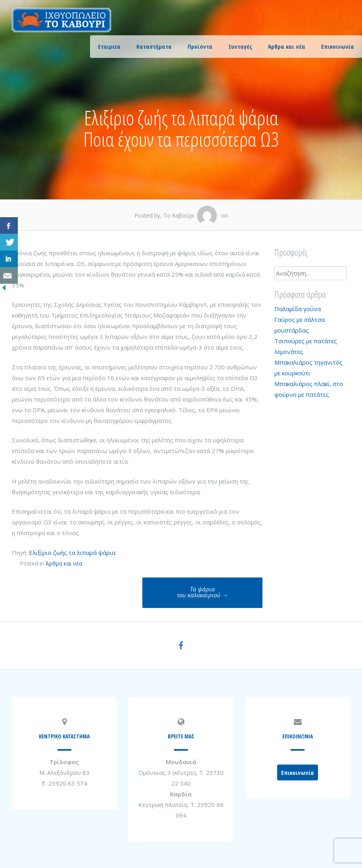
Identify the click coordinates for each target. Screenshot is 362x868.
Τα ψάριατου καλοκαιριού (202, 592)
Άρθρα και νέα (287, 46)
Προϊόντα (200, 46)
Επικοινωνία (338, 46)
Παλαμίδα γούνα (298, 309)
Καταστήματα (154, 46)
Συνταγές (240, 46)
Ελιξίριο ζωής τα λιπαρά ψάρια (72, 553)
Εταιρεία (109, 46)
